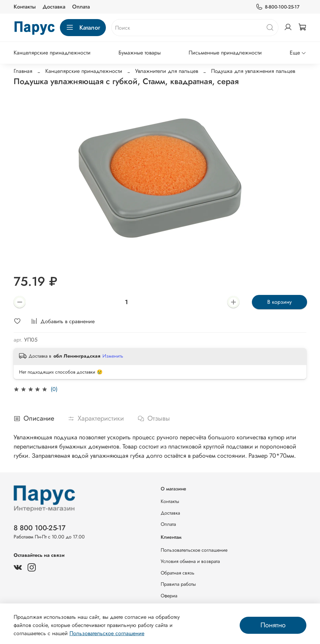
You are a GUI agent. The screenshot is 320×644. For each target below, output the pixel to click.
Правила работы (178, 584)
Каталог (83, 28)
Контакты (25, 7)
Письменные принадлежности (225, 53)
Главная (23, 71)
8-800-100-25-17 (278, 7)
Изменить (113, 356)
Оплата (81, 7)
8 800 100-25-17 (40, 528)
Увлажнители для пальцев (167, 71)
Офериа (169, 596)
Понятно (273, 625)
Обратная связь (178, 573)
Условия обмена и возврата (190, 561)
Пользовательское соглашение (194, 550)
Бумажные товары (140, 53)
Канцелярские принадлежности (52, 53)
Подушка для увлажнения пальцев (253, 71)
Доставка (54, 7)
